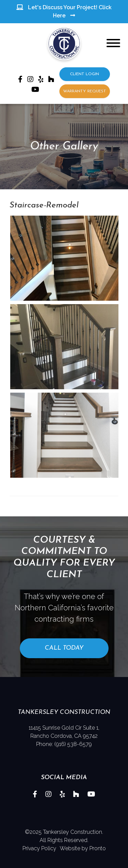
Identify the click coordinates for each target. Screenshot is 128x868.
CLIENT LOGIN (84, 74)
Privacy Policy (39, 848)
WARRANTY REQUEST (85, 91)
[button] (64, 257)
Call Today (64, 648)
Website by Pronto (83, 848)
